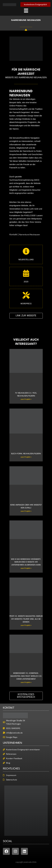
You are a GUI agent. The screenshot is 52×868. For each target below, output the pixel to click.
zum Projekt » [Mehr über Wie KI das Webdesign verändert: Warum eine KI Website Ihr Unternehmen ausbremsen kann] (26, 568)
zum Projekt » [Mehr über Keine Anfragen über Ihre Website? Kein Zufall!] (26, 511)
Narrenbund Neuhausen (30, 235)
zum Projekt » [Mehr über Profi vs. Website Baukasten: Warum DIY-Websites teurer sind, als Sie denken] (26, 625)
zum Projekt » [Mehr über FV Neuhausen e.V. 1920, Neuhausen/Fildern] (26, 399)
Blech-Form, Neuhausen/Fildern (26, 454)
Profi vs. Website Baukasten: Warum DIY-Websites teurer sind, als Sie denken (26, 619)
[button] (26, 11)
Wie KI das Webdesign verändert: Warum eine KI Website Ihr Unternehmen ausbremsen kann (26, 562)
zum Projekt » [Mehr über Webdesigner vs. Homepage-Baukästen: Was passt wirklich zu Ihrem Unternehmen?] (26, 682)
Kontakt (13, 234)
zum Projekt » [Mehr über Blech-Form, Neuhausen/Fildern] (26, 457)
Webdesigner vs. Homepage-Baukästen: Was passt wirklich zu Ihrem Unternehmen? (26, 676)
